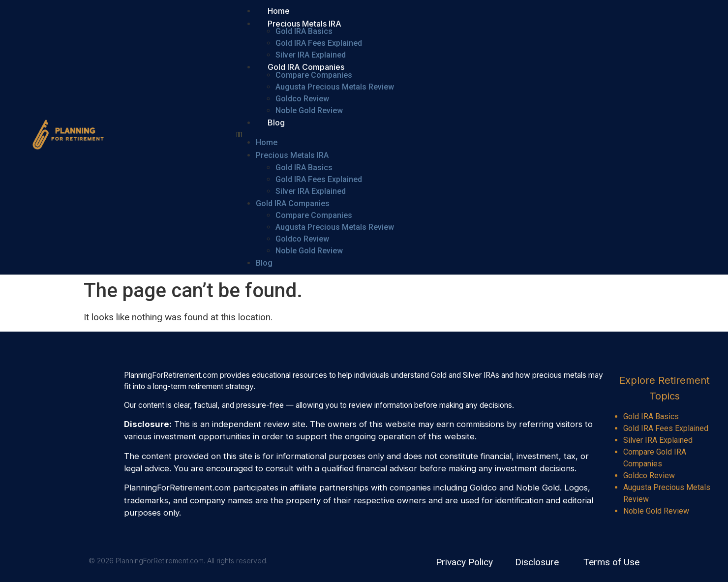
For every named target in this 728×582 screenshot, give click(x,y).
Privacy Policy (464, 562)
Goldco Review (302, 99)
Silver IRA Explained (311, 55)
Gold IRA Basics (304, 31)
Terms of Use (611, 562)
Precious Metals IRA (304, 24)
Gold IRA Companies (306, 67)
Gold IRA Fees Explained (319, 43)
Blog (276, 123)
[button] (389, 135)
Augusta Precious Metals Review (335, 87)
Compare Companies (314, 75)
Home (279, 11)
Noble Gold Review (309, 110)
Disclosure (537, 562)
